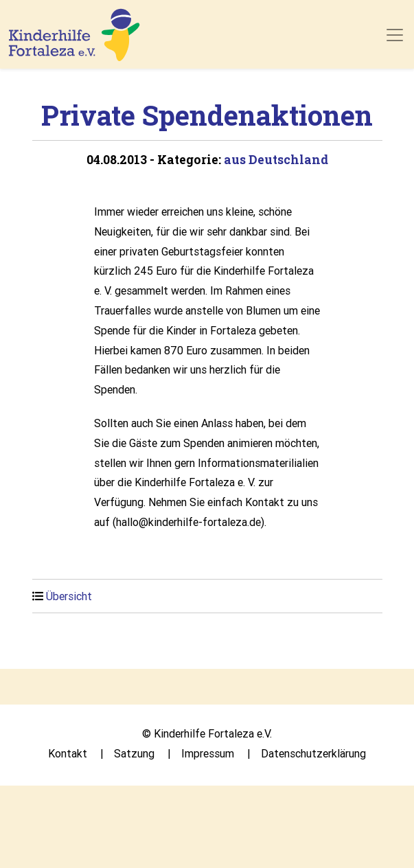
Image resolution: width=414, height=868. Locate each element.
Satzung (134, 753)
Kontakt (68, 753)
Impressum (208, 753)
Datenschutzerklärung (313, 753)
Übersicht (69, 596)
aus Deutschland (276, 160)
